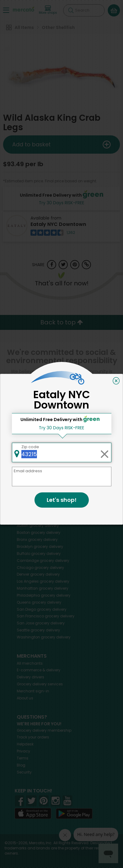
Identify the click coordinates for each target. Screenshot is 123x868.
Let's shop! (62, 500)
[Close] (116, 381)
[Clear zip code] (104, 452)
